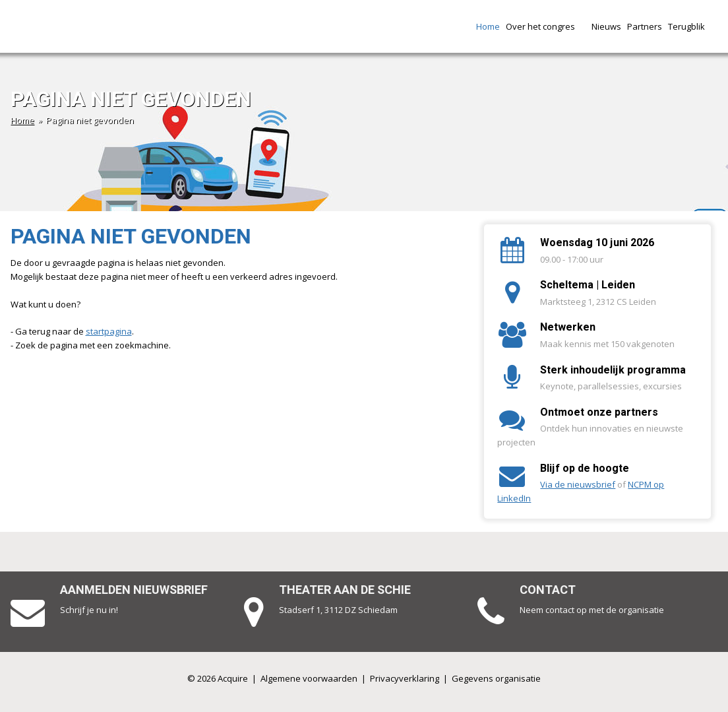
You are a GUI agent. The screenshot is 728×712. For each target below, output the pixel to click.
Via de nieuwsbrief (578, 484)
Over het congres (546, 26)
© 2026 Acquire (218, 678)
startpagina (109, 331)
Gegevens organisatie (496, 678)
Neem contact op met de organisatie (592, 610)
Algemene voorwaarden (309, 678)
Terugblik (692, 26)
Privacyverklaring (405, 678)
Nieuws (606, 26)
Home (488, 26)
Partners (645, 26)
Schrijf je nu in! (89, 610)
